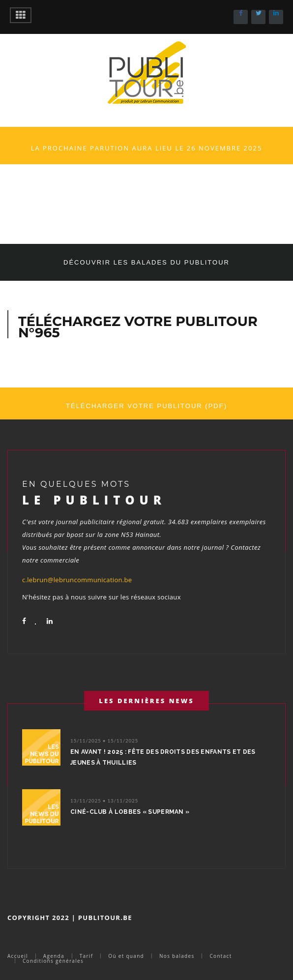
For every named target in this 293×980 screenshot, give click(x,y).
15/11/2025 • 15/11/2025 (104, 741)
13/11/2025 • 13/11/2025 (104, 801)
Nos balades (177, 956)
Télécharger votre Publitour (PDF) (146, 406)
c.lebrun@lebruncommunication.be (77, 580)
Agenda (54, 956)
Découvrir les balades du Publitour (146, 262)
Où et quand (126, 956)
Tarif (87, 956)
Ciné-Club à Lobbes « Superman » (130, 812)
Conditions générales (53, 961)
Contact (220, 956)
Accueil (18, 956)
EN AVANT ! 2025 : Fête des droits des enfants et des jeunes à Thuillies (163, 757)
